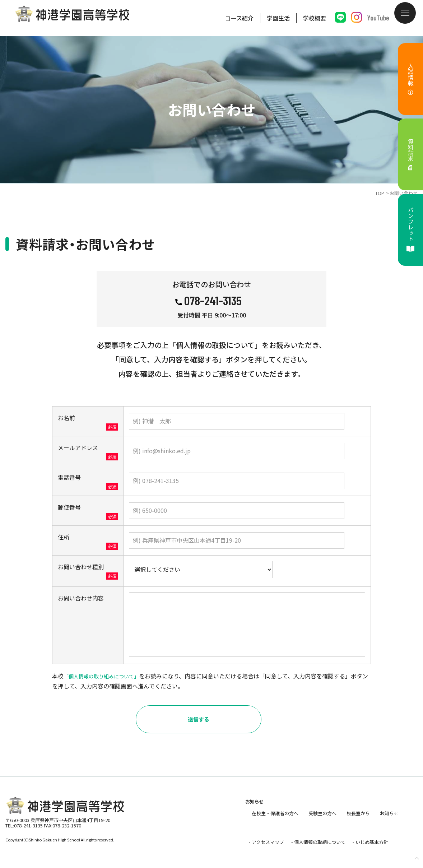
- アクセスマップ (263, 844)
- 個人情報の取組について (315, 844)
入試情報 (411, 79)
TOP (380, 193)
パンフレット (411, 230)
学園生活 (278, 18)
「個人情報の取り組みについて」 (107, 681)
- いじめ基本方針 (367, 844)
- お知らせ (384, 818)
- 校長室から (353, 818)
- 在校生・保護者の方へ (270, 818)
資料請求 (411, 155)
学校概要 (315, 18)
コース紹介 (239, 18)
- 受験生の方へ (317, 818)
